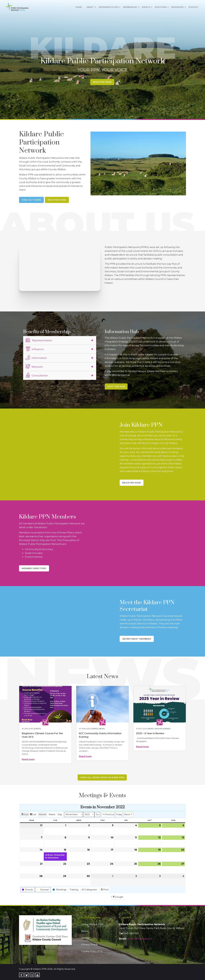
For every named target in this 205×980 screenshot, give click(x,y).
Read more (28, 759)
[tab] (60, 340)
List (33, 815)
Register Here (102, 82)
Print (105, 890)
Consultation (37, 375)
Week (52, 814)
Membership (130, 7)
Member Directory (34, 568)
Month (43, 814)
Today (119, 814)
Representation (108, 7)
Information (36, 358)
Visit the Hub (116, 386)
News (102, 729)
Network (34, 366)
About (90, 7)
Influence (35, 349)
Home (79, 7)
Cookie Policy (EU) (92, 951)
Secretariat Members (137, 639)
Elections (161, 7)
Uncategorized (162, 729)
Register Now (57, 200)
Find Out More (31, 200)
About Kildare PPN (92, 924)
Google (118, 897)
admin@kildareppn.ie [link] (140, 939)
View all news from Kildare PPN (102, 777)
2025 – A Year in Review (150, 733)
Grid (25, 815)
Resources (177, 7)
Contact (193, 7)
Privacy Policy (89, 945)
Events (146, 7)
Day (60, 814)
